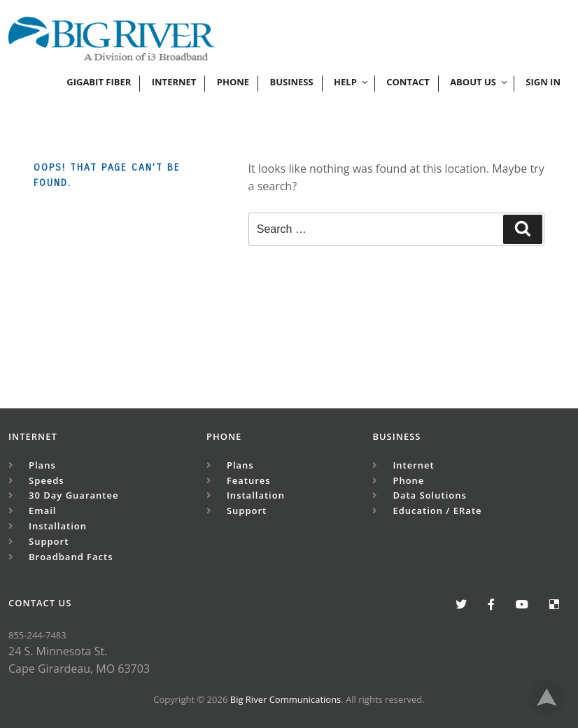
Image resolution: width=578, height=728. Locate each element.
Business (291, 82)
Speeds (47, 480)
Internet (174, 82)
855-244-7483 (37, 635)
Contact (408, 82)
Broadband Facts (71, 557)
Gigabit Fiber (99, 82)
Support (49, 541)
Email (42, 511)
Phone (224, 436)
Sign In (543, 82)
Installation (58, 526)
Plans (42, 465)
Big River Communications (286, 699)
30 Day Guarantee (73, 495)
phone (233, 82)
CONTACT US (40, 603)
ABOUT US (479, 82)
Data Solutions (429, 495)
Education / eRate (437, 511)
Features (249, 480)
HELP (352, 82)
